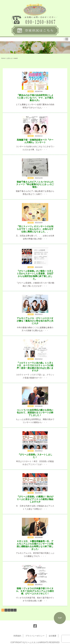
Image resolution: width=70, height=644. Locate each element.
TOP (60, 618)
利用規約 (17, 636)
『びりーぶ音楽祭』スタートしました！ (35, 456)
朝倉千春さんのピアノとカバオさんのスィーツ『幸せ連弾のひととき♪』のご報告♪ (35, 184)
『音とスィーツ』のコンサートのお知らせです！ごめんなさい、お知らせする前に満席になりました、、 (35, 229)
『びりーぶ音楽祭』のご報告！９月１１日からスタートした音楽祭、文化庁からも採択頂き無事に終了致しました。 (35, 275)
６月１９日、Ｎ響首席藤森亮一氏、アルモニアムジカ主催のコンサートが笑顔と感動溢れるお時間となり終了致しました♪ (35, 545)
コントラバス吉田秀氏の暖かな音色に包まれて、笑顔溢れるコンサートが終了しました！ (35, 413)
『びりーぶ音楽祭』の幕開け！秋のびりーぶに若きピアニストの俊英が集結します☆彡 (35, 499)
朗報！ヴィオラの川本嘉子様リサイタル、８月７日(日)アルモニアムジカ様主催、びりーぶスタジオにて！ (35, 591)
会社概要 (53, 636)
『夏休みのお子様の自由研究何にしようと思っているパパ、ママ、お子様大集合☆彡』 (35, 98)
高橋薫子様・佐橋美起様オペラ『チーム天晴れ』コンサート (35, 141)
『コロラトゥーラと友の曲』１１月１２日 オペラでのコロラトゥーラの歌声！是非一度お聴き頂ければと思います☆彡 (35, 367)
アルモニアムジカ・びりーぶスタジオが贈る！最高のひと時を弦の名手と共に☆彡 (35, 321)
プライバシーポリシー (35, 636)
